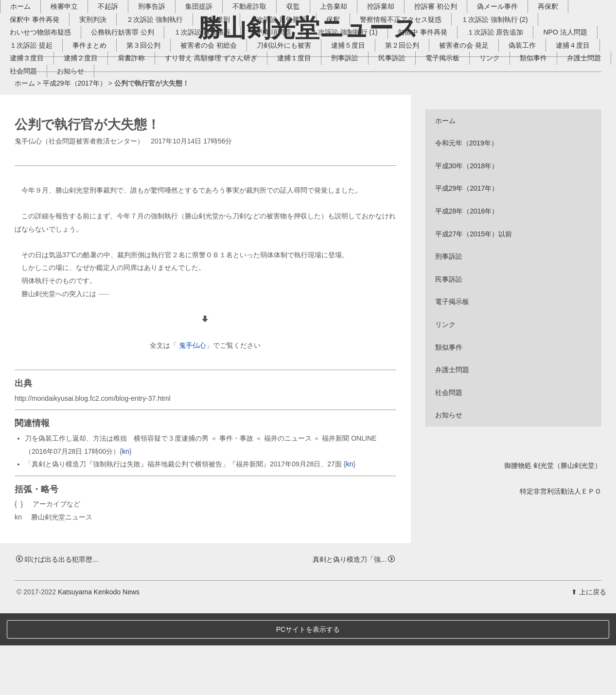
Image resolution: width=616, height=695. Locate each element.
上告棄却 (348, 72)
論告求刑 (231, 86)
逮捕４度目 (88, 124)
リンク (35, 137)
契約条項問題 (285, 98)
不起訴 (123, 72)
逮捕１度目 (410, 124)
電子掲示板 (558, 124)
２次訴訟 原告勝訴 (293, 86)
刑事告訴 (166, 72)
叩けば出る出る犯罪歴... (57, 641)
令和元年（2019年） (466, 225)
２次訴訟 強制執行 (169, 86)
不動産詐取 (264, 72)
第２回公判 (480, 111)
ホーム (35, 72)
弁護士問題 (129, 137)
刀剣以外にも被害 (362, 111)
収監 (308, 72)
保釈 (348, 86)
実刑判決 (107, 86)
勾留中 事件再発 (437, 98)
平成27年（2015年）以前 (474, 316)
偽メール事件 (512, 72)
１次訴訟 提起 (109, 111)
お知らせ (227, 137)
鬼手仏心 (193, 428)
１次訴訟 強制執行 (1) (359, 98)
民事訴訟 (508, 124)
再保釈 (563, 72)
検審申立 (79, 72)
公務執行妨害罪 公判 (137, 98)
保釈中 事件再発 (49, 86)
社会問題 (179, 137)
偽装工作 (38, 124)
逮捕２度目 (196, 124)
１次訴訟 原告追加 (510, 98)
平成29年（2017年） (75, 165)
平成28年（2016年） (467, 293)
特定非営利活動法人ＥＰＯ (561, 573)
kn (126, 533)
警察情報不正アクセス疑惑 (415, 86)
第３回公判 (222, 111)
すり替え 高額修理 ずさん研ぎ (327, 124)
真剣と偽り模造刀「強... (354, 641)
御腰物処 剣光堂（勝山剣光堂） (553, 547)
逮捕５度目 (426, 111)
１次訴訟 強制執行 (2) (509, 86)
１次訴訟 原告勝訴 (217, 98)
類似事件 (78, 137)
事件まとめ (168, 111)
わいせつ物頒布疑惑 (55, 98)
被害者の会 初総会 (287, 111)
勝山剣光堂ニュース (308, 28)
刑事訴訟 (460, 124)
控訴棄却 (395, 72)
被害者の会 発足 (542, 111)
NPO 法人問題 (46, 111)
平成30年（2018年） (467, 248)
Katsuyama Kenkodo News (99, 674)
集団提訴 (213, 72)
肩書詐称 (247, 124)
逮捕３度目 (142, 124)
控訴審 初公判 (450, 72)
